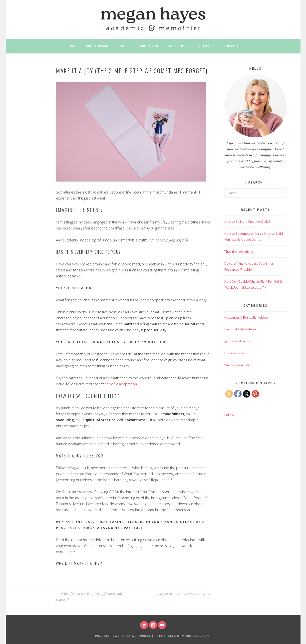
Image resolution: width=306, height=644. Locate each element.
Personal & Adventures (240, 329)
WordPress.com (196, 636)
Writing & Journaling (238, 365)
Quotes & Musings (237, 341)
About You (149, 46)
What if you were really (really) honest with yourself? (89, 597)
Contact (231, 46)
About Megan (97, 46)
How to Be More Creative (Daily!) (247, 221)
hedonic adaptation (121, 384)
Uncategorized (235, 353)
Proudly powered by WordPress (123, 636)
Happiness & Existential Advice (246, 317)
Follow (229, 415)
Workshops (178, 46)
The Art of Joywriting (239, 251)
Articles (206, 46)
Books (124, 46)
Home (72, 46)
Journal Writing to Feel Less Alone (184, 594)
